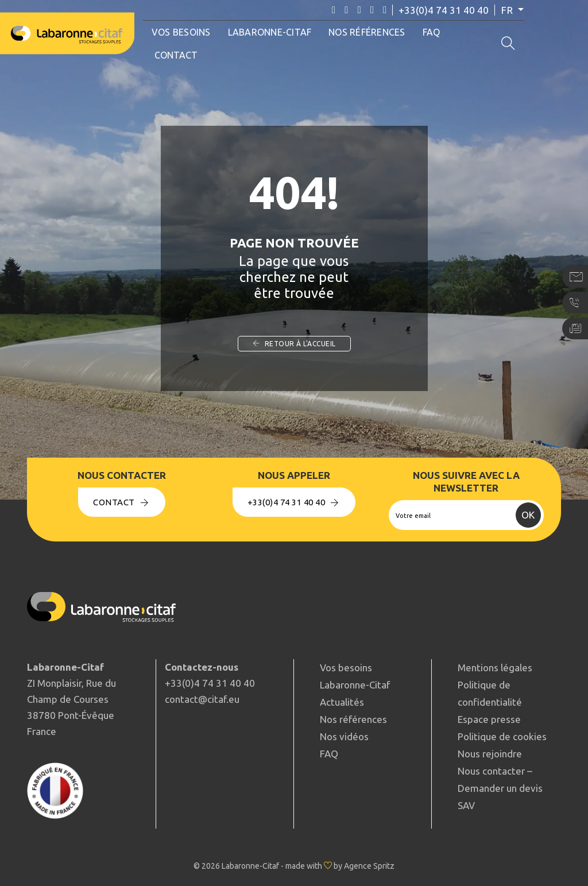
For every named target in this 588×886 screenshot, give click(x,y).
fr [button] (515, 10)
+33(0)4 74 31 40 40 (450, 10)
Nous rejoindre (490, 754)
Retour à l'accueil (294, 344)
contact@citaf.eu (202, 699)
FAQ (433, 32)
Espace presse (489, 719)
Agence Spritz (369, 866)
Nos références (369, 32)
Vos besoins (183, 32)
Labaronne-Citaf (272, 32)
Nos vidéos (344, 736)
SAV (466, 805)
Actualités (342, 702)
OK (528, 515)
